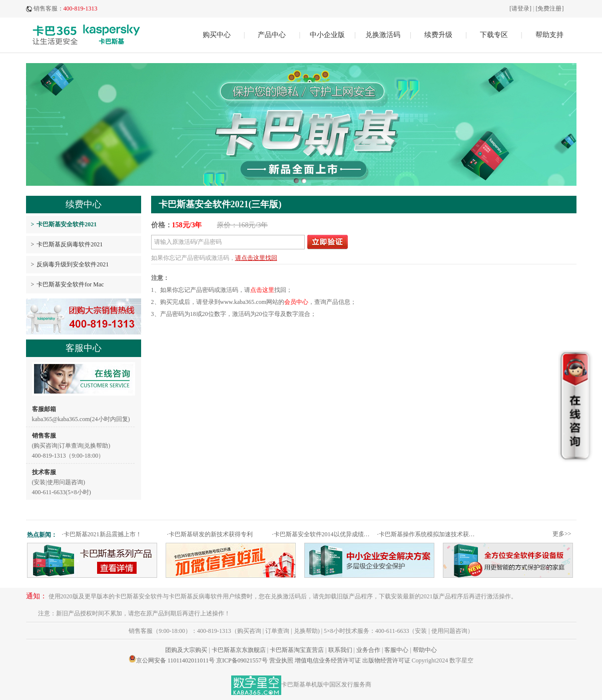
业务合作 (368, 650)
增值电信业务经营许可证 (328, 660)
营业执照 (281, 660)
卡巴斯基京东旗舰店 (239, 650)
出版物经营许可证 (386, 660)
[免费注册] (550, 9)
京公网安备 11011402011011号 (175, 660)
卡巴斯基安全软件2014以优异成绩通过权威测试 (324, 534)
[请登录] (520, 9)
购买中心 (217, 35)
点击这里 (262, 290)
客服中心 (396, 650)
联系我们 (340, 650)
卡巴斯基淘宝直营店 (297, 650)
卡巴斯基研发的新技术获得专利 (210, 534)
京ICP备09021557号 (242, 660)
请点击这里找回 (256, 258)
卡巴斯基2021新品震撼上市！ (102, 534)
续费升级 (438, 35)
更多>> (562, 534)
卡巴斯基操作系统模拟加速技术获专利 (429, 534)
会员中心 (296, 302)
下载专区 (494, 35)
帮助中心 (425, 650)
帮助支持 (549, 35)
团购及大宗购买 (186, 650)
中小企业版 (327, 35)
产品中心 (272, 35)
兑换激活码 (383, 35)
